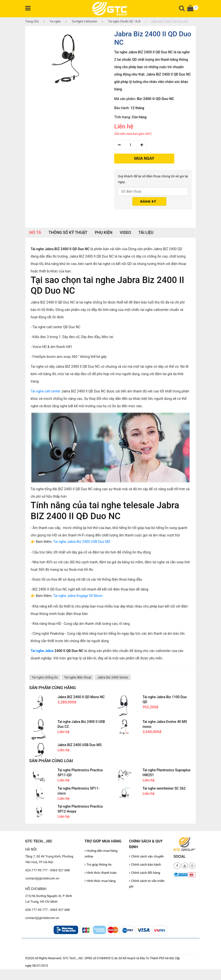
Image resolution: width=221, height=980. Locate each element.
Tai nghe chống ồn (45, 677)
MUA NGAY (144, 158)
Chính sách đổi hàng (145, 873)
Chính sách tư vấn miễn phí (147, 884)
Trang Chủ (32, 21)
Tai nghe (52, 21)
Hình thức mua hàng (100, 881)
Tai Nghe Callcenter (81, 21)
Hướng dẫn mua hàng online (101, 854)
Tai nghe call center (46, 391)
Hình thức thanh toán (101, 873)
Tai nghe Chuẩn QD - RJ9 (121, 21)
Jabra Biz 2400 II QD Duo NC (167, 21)
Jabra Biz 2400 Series (113, 677)
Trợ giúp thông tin (98, 865)
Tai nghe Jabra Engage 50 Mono (78, 596)
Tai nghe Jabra (42, 651)
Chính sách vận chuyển (146, 856)
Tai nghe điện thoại (78, 677)
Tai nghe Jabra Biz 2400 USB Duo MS (82, 542)
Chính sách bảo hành (145, 865)
